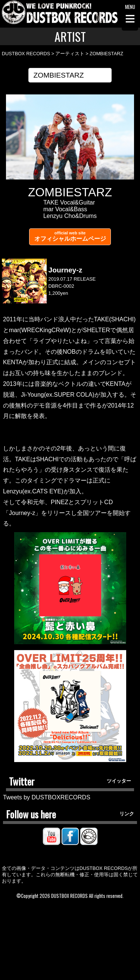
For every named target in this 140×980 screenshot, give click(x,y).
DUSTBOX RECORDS (26, 54)
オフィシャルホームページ (70, 236)
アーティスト (70, 54)
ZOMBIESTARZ (106, 54)
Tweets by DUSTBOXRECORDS (47, 797)
